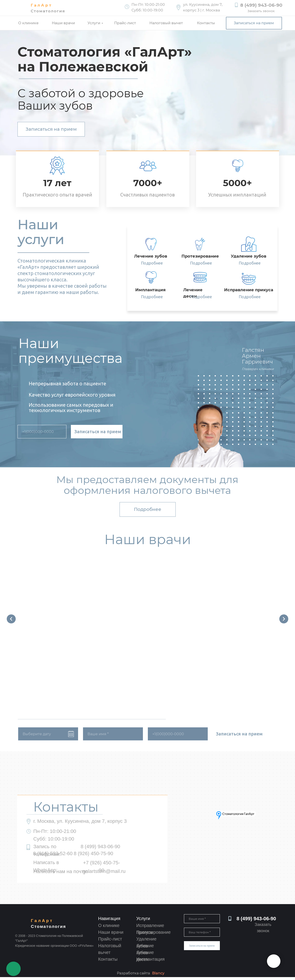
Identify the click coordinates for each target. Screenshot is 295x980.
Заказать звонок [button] (261, 11)
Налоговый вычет (166, 23)
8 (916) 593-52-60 (53, 856)
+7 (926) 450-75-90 (102, 869)
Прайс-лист (125, 23)
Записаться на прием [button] (254, 23)
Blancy (158, 976)
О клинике (28, 23)
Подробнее (152, 263)
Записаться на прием (98, 432)
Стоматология (48, 11)
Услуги (94, 23)
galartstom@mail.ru (104, 874)
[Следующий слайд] (284, 620)
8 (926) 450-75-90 (93, 856)
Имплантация (151, 962)
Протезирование (154, 935)
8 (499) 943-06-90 (261, 5)
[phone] (42, 432)
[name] (113, 737)
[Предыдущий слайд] (11, 620)
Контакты (206, 23)
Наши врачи (63, 23)
